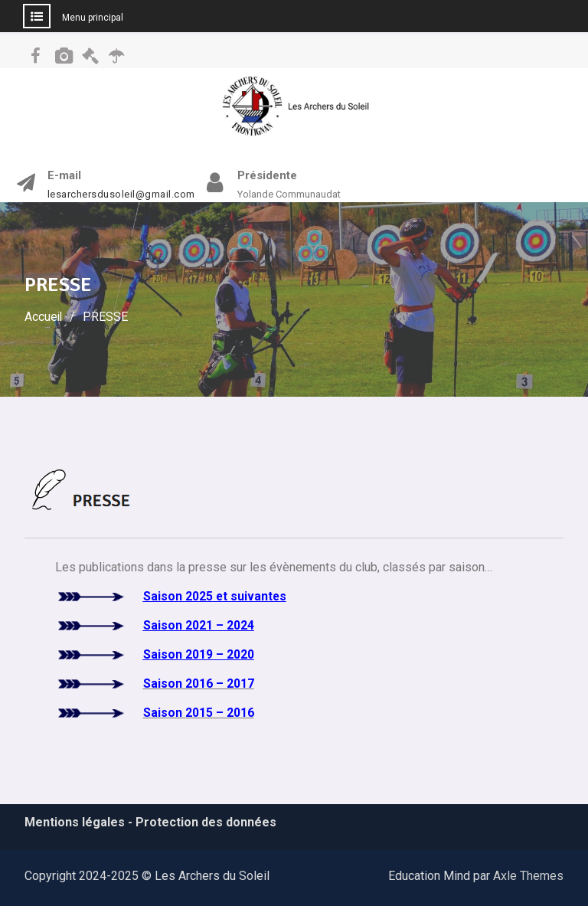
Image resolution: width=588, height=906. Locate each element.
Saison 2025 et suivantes (216, 596)
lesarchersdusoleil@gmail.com (121, 195)
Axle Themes (528, 876)
